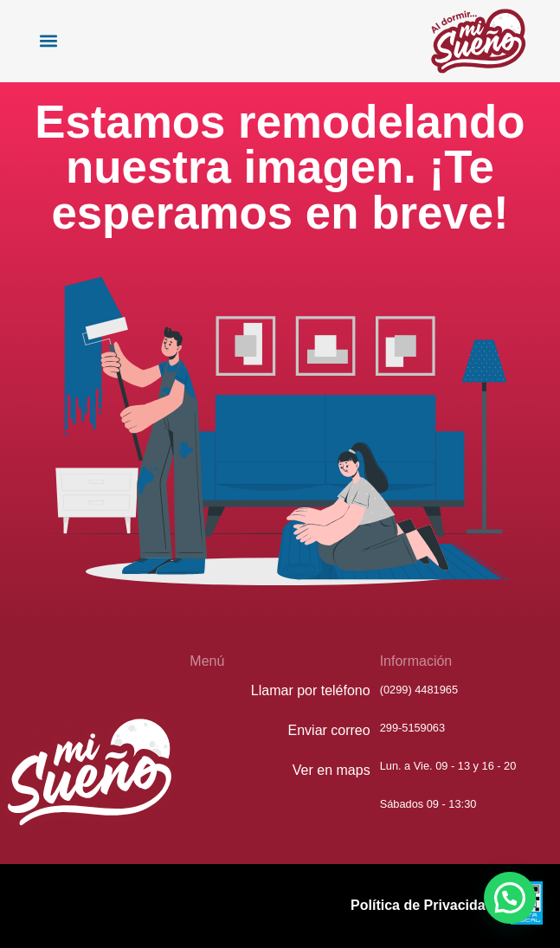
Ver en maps (331, 770)
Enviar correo (329, 730)
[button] (48, 41)
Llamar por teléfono (311, 690)
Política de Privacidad (422, 905)
